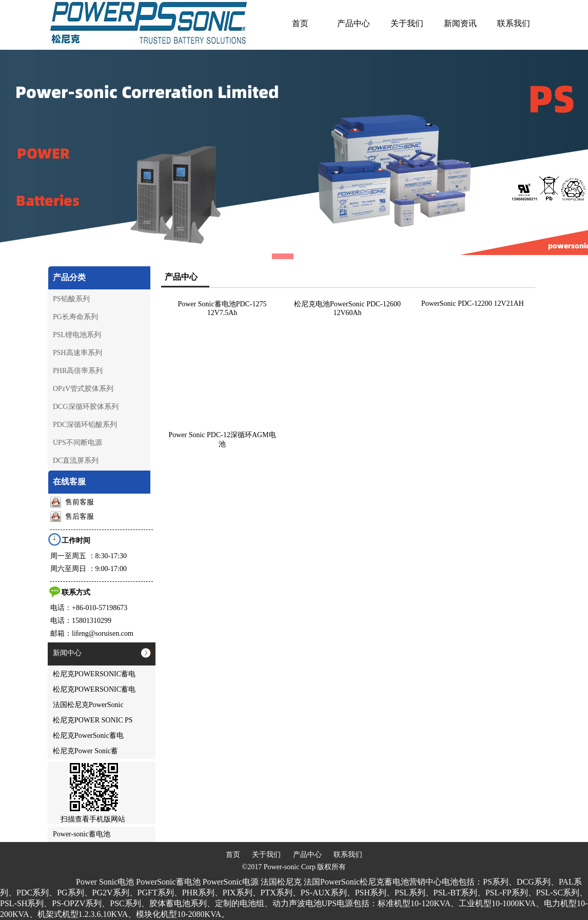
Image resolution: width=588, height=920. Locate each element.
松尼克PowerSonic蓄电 (88, 736)
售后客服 (72, 516)
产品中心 (307, 855)
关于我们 (266, 855)
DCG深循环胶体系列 (86, 407)
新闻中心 (67, 653)
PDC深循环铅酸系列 (85, 425)
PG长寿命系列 (75, 317)
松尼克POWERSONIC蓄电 (94, 674)
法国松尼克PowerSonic (88, 705)
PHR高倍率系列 (78, 371)
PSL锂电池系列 (77, 335)
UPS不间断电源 (77, 443)
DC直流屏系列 (76, 461)
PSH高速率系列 (77, 353)
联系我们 (348, 855)
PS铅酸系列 (71, 299)
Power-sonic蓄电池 (82, 834)
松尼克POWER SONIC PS (93, 720)
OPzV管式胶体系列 (83, 389)
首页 (233, 855)
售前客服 (72, 502)
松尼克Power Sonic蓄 (85, 751)
